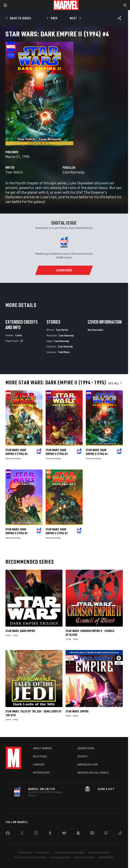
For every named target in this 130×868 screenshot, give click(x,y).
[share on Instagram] (36, 834)
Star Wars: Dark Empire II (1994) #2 (57, 531)
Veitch (8, 458)
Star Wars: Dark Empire (20, 631)
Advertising (86, 748)
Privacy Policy (43, 852)
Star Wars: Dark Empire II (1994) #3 (16, 531)
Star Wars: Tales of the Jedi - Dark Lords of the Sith (33, 713)
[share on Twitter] (22, 834)
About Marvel (43, 748)
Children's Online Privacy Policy (30, 857)
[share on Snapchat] (78, 834)
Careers (39, 765)
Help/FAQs (40, 756)
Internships (42, 773)
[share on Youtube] (64, 834)
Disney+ (83, 756)
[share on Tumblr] (50, 834)
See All (115, 383)
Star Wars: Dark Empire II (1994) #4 (97, 452)
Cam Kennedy (74, 172)
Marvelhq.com (88, 765)
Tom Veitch (14, 172)
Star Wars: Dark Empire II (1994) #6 (16, 452)
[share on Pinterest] (92, 834)
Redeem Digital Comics (93, 773)
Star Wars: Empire (77, 711)
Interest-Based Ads (85, 857)
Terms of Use (26, 852)
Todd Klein (64, 352)
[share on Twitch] (106, 834)
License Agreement (60, 857)
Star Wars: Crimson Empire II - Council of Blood (90, 633)
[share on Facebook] (8, 834)
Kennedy (16, 458)
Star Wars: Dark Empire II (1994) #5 (57, 452)
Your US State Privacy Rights (69, 852)
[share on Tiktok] (120, 834)
